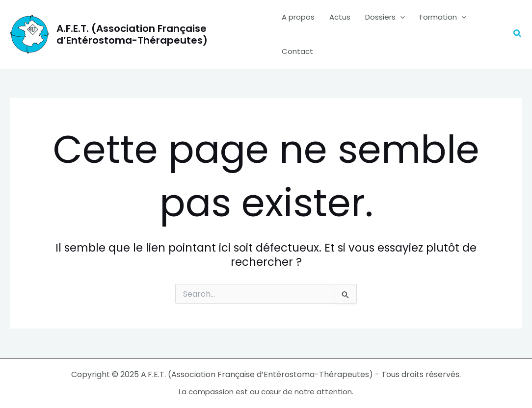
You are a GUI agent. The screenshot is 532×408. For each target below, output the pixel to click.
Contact (297, 51)
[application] (400, 17)
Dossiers (385, 17)
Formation (443, 17)
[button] (518, 34)
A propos (298, 17)
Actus (340, 17)
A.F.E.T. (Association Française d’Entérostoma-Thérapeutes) (132, 34)
